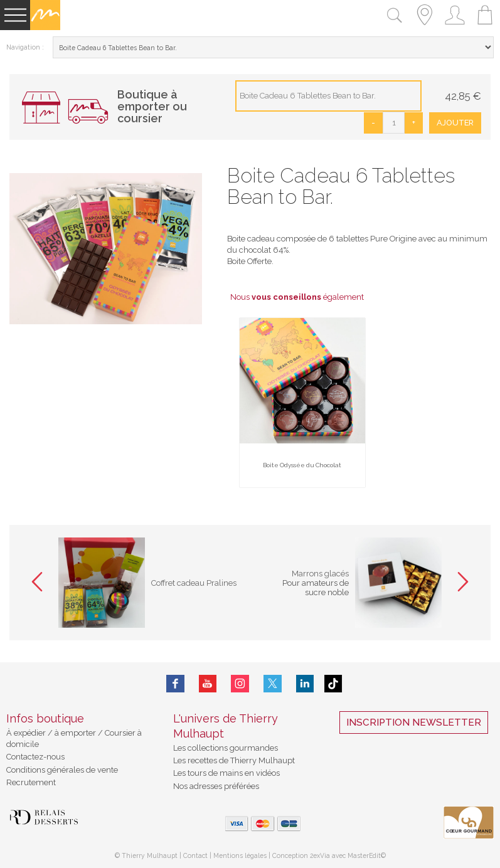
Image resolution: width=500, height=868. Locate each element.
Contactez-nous (35, 757)
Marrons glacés (320, 574)
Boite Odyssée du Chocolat (302, 465)
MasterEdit (364, 855)
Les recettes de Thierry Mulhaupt (234, 760)
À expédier (27, 733)
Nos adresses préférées (216, 786)
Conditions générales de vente (62, 770)
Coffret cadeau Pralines (194, 583)
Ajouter (455, 123)
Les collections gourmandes (226, 748)
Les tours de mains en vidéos (226, 773)
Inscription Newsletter (414, 722)
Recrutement (31, 782)
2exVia (321, 855)
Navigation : (25, 47)
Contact (195, 855)
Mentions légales (240, 855)
